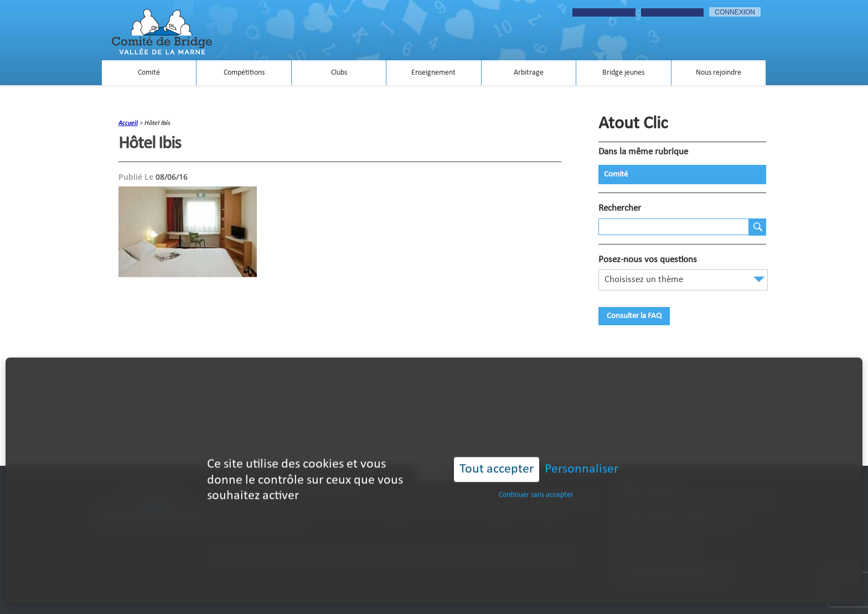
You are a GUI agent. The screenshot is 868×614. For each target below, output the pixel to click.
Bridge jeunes (623, 73)
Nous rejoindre (719, 73)
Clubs (339, 73)
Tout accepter (497, 456)
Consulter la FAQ (634, 316)
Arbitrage (529, 73)
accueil (128, 123)
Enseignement (433, 73)
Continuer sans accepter (536, 481)
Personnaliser (582, 456)
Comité (149, 73)
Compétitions (244, 73)
